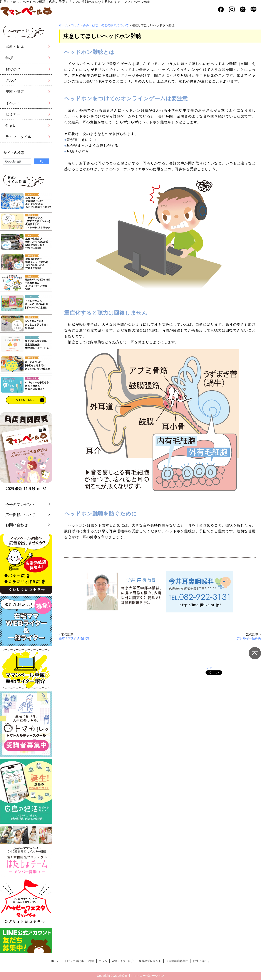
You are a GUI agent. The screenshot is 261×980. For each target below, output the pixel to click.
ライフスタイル (18, 137)
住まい (11, 126)
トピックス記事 (74, 961)
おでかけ (13, 69)
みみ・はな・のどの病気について (106, 25)
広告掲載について (20, 515)
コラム (75, 25)
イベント (13, 103)
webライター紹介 (123, 961)
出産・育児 (15, 47)
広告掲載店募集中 (177, 961)
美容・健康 (15, 92)
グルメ (11, 80)
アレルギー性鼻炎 (249, 638)
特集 (91, 961)
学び (9, 58)
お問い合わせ (17, 525)
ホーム (63, 25)
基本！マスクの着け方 (74, 638)
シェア (211, 668)
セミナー (13, 114)
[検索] (17, 162)
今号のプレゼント (20, 505)
